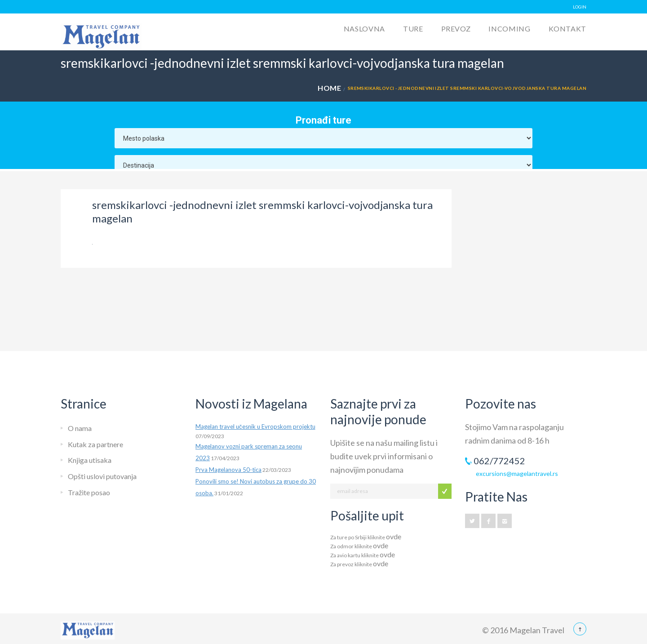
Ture (413, 29)
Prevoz (456, 29)
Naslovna (364, 29)
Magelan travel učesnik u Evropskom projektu (255, 426)
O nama (80, 428)
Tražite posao (89, 492)
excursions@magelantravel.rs (517, 473)
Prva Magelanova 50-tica (228, 470)
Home (329, 88)
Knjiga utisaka (90, 460)
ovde (394, 536)
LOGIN (580, 7)
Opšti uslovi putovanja (102, 476)
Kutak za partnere (95, 444)
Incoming (509, 29)
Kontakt (567, 29)
